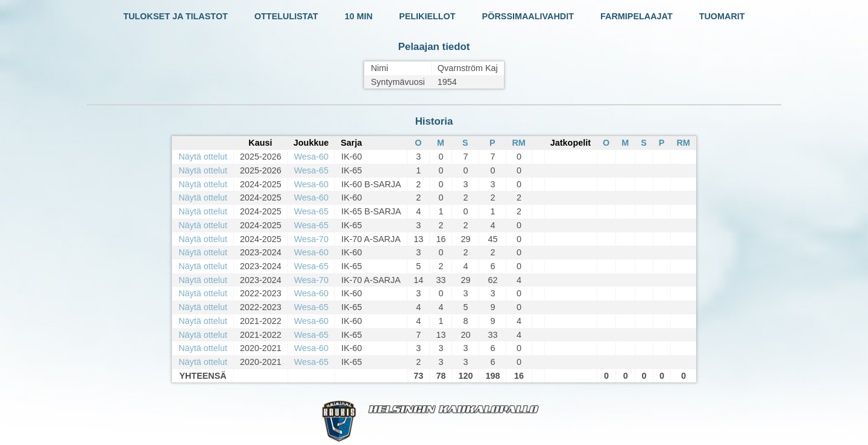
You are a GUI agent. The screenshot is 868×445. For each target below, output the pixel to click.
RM (518, 143)
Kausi (260, 143)
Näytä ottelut (203, 157)
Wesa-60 (311, 157)
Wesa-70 (311, 239)
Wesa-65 (311, 170)
